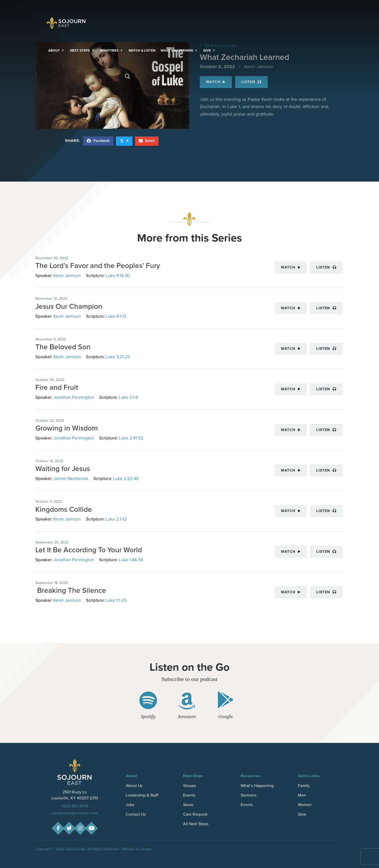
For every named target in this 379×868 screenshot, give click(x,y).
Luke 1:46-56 (131, 560)
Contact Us (136, 814)
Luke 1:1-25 (116, 600)
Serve (188, 805)
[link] (57, 51)
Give (302, 814)
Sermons (248, 795)
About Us (134, 786)
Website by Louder (137, 849)
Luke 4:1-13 (116, 316)
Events (189, 795)
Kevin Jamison (67, 276)
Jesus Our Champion (69, 306)
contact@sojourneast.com (75, 813)
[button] (58, 828)
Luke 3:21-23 (118, 357)
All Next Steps (196, 824)
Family (304, 786)
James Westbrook (71, 479)
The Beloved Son (63, 347)
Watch (291, 267)
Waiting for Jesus (63, 469)
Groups (189, 786)
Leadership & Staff (142, 795)
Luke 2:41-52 (131, 438)
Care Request (195, 814)
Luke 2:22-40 (126, 479)
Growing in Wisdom (67, 428)
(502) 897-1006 (75, 806)
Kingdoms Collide (64, 509)
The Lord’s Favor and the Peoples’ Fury (98, 266)
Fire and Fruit (57, 387)
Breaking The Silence (71, 590)
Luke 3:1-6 (128, 397)
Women (305, 805)
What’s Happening (257, 786)
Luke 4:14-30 (118, 276)
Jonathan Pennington (74, 397)
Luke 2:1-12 (116, 519)
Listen (326, 267)
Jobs (130, 805)
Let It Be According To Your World (89, 550)
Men (302, 795)
